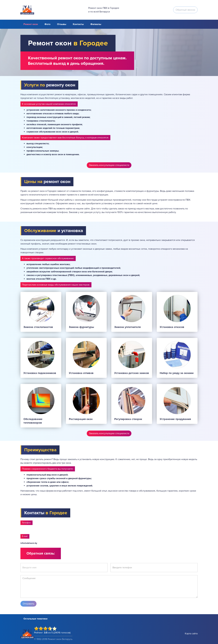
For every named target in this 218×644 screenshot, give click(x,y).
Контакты (78, 24)
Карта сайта (191, 634)
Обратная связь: (41, 553)
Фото (47, 24)
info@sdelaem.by (29, 543)
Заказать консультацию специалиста (109, 165)
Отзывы (62, 24)
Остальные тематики (35, 619)
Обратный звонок (185, 10)
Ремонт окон (31, 24)
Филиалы (96, 24)
